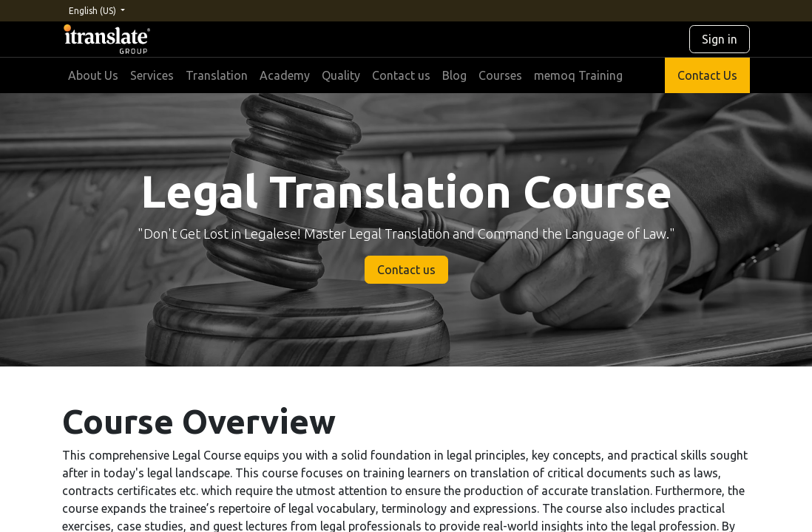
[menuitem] (93, 75)
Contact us (406, 270)
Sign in (720, 39)
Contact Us (707, 75)
